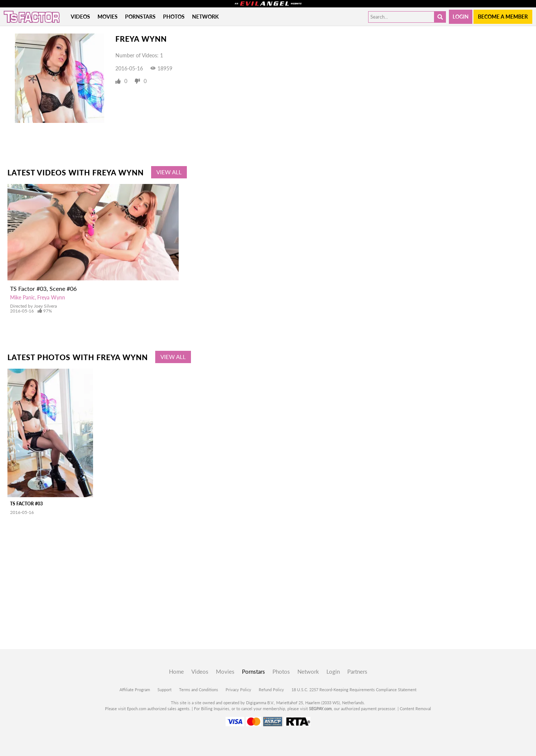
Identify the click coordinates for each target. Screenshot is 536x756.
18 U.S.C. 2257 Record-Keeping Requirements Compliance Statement (354, 690)
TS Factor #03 (26, 504)
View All (169, 172)
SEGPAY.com (320, 709)
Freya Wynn (51, 297)
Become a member (503, 17)
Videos (80, 17)
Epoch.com (137, 709)
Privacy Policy (238, 690)
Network (205, 17)
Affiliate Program (135, 690)
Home (176, 671)
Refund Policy (271, 690)
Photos (174, 17)
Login (461, 17)
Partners (357, 671)
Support (165, 690)
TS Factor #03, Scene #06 (43, 288)
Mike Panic (23, 297)
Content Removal (415, 709)
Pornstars (140, 17)
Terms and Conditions (199, 690)
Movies (108, 17)
